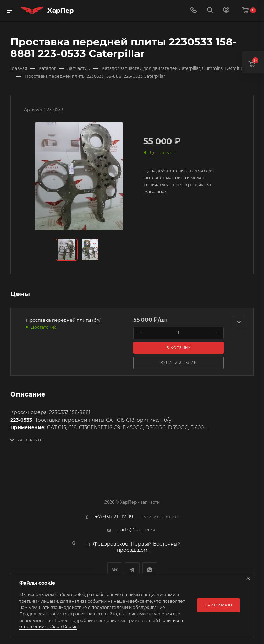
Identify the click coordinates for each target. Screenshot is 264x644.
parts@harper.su (137, 530)
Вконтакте (115, 570)
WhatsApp (150, 570)
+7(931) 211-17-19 (114, 517)
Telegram (132, 570)
